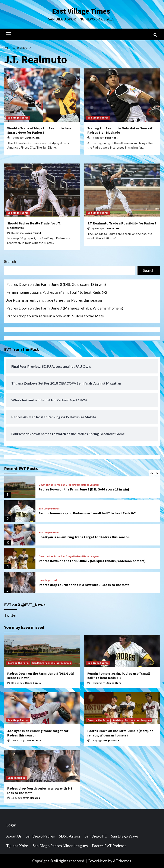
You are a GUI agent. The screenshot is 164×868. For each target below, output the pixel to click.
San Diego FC (96, 836)
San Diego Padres (18, 118)
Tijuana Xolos (17, 846)
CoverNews (98, 861)
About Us (14, 836)
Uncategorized (48, 580)
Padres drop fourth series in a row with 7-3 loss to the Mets (55, 316)
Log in (11, 825)
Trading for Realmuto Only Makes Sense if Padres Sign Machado (120, 130)
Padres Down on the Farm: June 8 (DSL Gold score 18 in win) (56, 284)
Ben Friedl (111, 138)
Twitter (10, 615)
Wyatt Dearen (32, 798)
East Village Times (81, 11)
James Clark (32, 138)
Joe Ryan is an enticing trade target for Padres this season (54, 300)
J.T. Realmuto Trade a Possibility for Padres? (122, 223)
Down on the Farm (49, 485)
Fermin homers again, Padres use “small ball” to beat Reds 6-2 (57, 292)
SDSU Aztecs (70, 836)
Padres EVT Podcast (109, 846)
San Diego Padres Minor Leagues (80, 485)
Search (10, 262)
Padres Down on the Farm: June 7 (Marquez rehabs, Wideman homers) (65, 308)
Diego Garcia (33, 683)
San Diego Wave (125, 836)
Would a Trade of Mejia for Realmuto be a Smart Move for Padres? (39, 130)
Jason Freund (33, 233)
